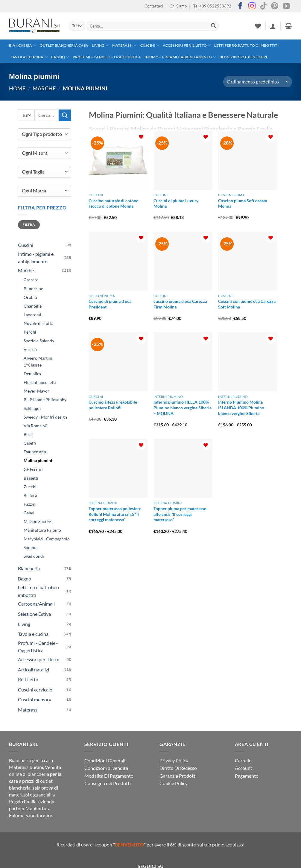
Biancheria (23, 45)
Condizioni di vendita (106, 768)
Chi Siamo (178, 6)
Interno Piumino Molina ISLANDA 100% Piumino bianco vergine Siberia (241, 408)
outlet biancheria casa (64, 45)
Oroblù (30, 297)
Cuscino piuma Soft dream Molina (243, 203)
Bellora (30, 495)
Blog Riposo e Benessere (244, 57)
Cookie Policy (174, 783)
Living (100, 45)
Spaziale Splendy (39, 341)
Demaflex (32, 374)
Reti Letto (28, 679)
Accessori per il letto (187, 45)
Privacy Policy (174, 760)
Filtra (29, 225)
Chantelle (33, 306)
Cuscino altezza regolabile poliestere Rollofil (113, 405)
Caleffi (30, 443)
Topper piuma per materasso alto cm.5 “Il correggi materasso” (180, 514)
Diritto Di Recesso (178, 768)
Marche (44, 88)
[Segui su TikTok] (263, 6)
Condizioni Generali (105, 760)
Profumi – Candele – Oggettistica (107, 57)
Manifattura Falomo (42, 530)
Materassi (124, 45)
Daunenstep (35, 452)
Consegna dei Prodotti (108, 783)
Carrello (243, 760)
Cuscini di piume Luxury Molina (176, 203)
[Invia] (213, 26)
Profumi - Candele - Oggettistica (38, 647)
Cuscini (150, 45)
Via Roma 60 (35, 426)
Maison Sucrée (37, 521)
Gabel (29, 513)
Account (244, 768)
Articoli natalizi (34, 669)
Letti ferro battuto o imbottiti (246, 45)
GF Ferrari (33, 469)
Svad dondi (34, 556)
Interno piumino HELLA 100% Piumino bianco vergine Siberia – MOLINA (183, 408)
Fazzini (30, 504)
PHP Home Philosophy (45, 400)
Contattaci (154, 6)
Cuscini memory (35, 699)
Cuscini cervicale (35, 690)
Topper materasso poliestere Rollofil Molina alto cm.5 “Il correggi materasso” (115, 514)
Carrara (31, 280)
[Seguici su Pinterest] (275, 6)
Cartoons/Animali (36, 604)
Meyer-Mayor (37, 391)
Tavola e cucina (29, 57)
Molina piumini (38, 460)
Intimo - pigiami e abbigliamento (36, 258)
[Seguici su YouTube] (286, 6)
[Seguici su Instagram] (252, 6)
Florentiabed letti (40, 382)
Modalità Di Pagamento (109, 776)
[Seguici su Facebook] (240, 6)
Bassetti (31, 478)
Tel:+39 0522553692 (212, 6)
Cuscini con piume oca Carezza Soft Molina (247, 304)
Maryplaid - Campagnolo (47, 539)
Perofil (30, 332)
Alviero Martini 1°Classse (38, 361)
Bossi (29, 434)
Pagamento (247, 776)
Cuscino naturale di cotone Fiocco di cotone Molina (113, 203)
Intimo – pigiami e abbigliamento (180, 57)
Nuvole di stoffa (38, 323)
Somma (31, 547)
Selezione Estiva (34, 614)
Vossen (30, 349)
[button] (273, 26)
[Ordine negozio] (258, 82)
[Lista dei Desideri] (258, 26)
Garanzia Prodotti (178, 776)
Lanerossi (32, 315)
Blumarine (33, 289)
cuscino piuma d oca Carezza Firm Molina (180, 304)
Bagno (60, 57)
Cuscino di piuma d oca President (110, 304)
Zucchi (30, 487)
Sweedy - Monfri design (45, 417)
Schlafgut (32, 408)
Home (17, 88)
